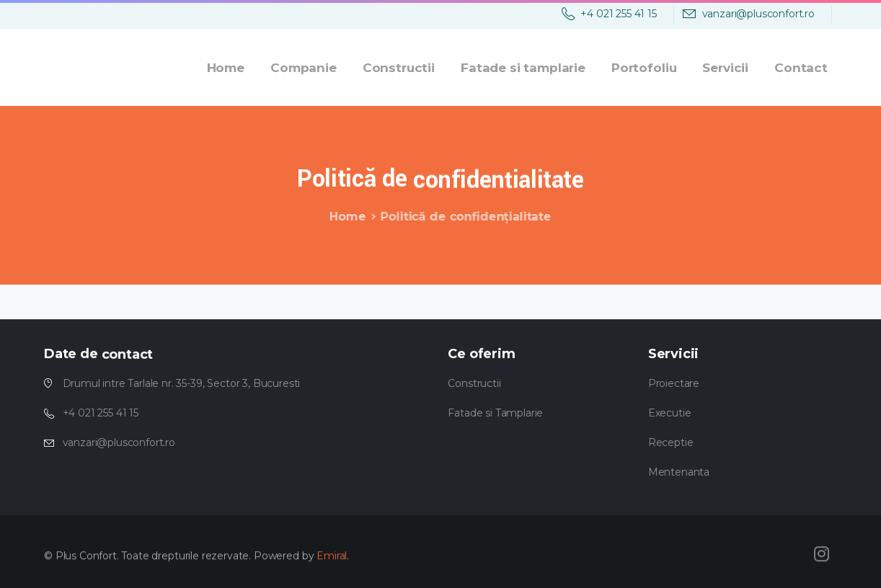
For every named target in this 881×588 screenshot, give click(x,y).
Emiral (332, 559)
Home (346, 217)
